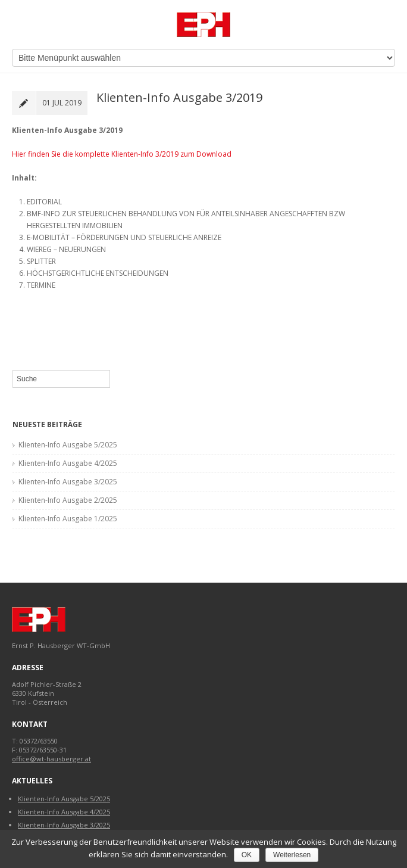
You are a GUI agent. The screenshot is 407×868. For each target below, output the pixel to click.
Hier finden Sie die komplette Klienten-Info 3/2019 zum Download (122, 154)
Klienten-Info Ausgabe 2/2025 (68, 500)
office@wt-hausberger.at (51, 759)
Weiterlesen (292, 855)
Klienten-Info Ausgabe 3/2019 (179, 97)
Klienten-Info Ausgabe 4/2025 (68, 463)
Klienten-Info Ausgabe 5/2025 (68, 445)
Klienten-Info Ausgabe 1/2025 (68, 519)
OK (247, 855)
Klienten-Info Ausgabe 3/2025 (68, 482)
